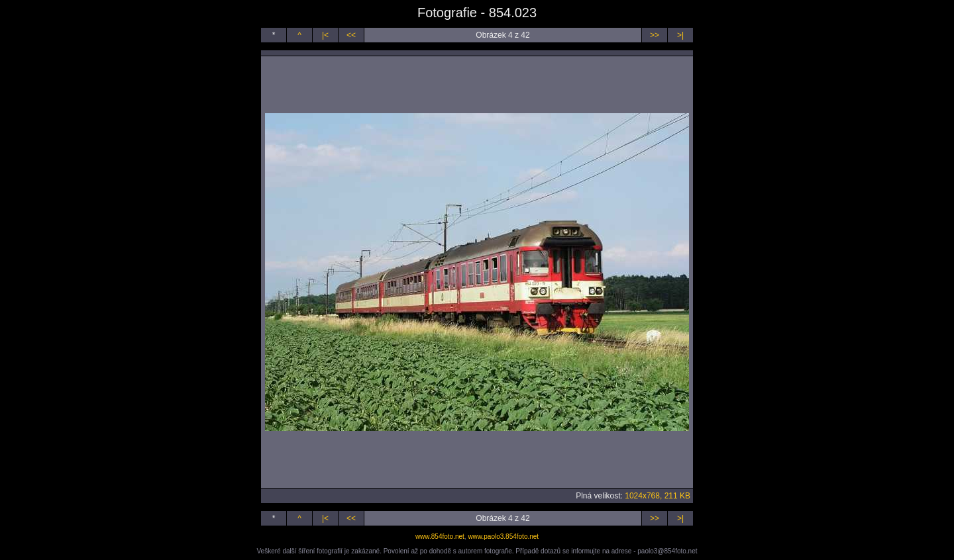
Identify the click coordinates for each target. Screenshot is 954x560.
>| (680, 35)
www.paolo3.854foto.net (503, 537)
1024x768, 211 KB (658, 496)
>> (655, 35)
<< (351, 35)
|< (325, 35)
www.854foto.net (440, 537)
